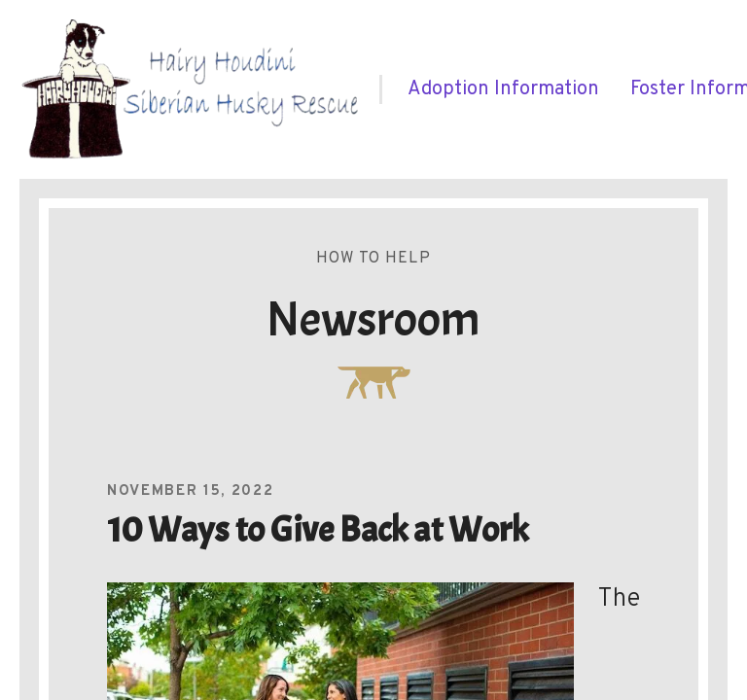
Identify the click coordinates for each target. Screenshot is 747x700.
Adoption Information (503, 89)
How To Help (373, 259)
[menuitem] (503, 89)
